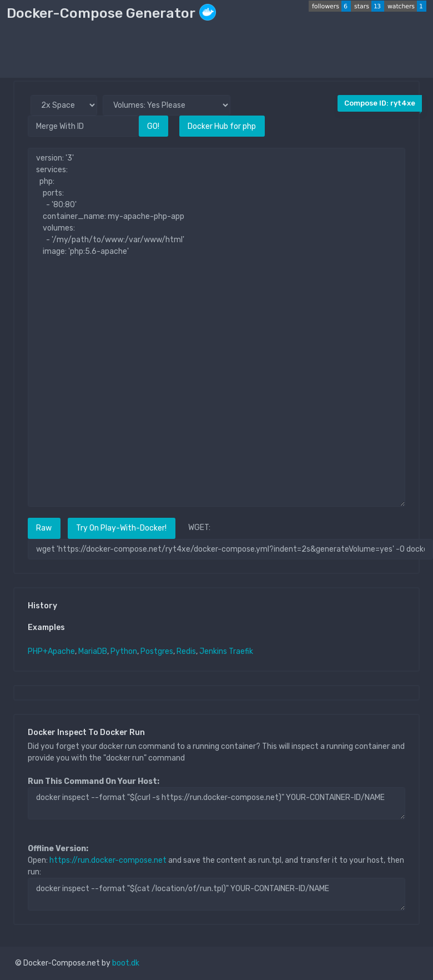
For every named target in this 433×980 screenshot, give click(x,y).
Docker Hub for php (222, 126)
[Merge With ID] (83, 126)
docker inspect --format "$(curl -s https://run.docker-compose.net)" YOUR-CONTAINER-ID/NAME (216, 803)
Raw (44, 528)
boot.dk (126, 963)
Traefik (241, 651)
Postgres (157, 651)
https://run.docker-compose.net (108, 860)
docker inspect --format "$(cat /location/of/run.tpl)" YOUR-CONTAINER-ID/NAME (216, 894)
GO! (153, 126)
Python (124, 651)
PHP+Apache (51, 651)
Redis (186, 651)
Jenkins (213, 651)
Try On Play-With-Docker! (121, 528)
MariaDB (93, 651)
